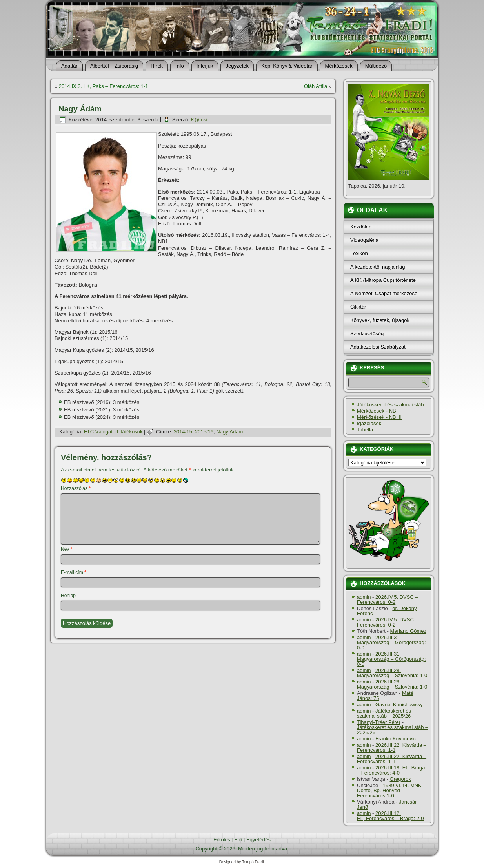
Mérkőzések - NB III (379, 417)
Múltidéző (376, 66)
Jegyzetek (237, 66)
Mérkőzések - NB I (378, 411)
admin (364, 597)
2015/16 (204, 432)
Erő (238, 840)
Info (180, 66)
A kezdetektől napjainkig (378, 267)
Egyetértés (258, 840)
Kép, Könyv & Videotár (287, 66)
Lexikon (359, 253)
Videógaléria (364, 240)
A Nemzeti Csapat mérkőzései (384, 293)
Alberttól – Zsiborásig (114, 66)
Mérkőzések (339, 66)
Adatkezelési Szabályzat (378, 347)
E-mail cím (74, 572)
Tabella (365, 430)
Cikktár (358, 307)
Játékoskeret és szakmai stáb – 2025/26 (384, 713)
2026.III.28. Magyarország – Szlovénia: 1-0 (392, 673)
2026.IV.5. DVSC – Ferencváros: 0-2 (388, 599)
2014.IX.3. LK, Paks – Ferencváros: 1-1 (104, 86)
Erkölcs (222, 840)
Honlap (68, 596)
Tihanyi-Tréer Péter (379, 722)
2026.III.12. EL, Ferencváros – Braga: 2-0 (390, 816)
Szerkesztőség (367, 333)
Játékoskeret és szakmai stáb (390, 405)
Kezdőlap (361, 227)
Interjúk (205, 66)
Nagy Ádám (229, 432)
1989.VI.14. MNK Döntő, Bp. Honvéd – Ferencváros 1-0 (389, 790)
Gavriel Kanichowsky (399, 704)
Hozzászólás (76, 488)
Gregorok (400, 779)
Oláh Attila (316, 86)
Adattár (69, 66)
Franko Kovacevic (396, 739)
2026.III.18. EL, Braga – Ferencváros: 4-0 (391, 770)
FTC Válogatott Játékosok (113, 432)
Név (66, 549)
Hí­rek (157, 66)
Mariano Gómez (408, 631)
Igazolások (369, 423)
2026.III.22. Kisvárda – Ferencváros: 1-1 (392, 747)
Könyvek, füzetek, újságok (380, 320)
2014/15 (183, 432)
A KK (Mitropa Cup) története (383, 280)
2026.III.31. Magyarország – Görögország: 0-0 (391, 642)
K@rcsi (199, 120)
